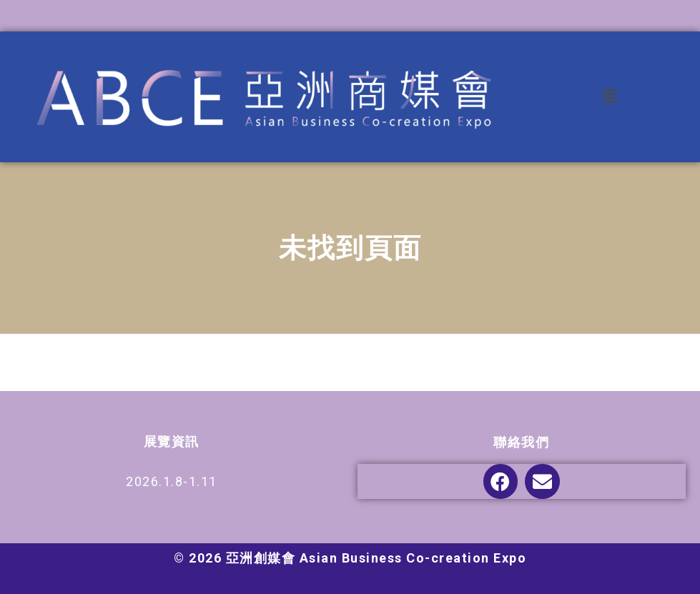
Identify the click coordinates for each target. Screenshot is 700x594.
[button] (610, 97)
